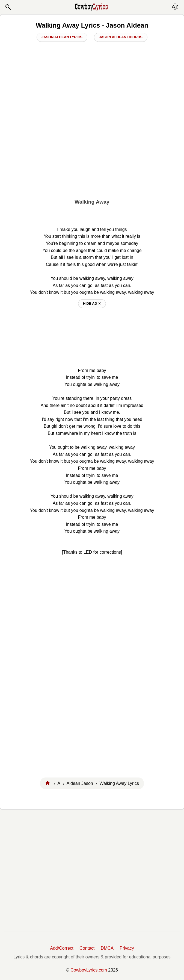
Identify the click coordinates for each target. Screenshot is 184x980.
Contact (87, 948)
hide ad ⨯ (92, 303)
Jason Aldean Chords (121, 37)
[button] (8, 7)
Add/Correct (62, 948)
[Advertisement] (92, 153)
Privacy (127, 948)
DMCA (107, 948)
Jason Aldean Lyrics (62, 37)
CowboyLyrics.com (89, 970)
